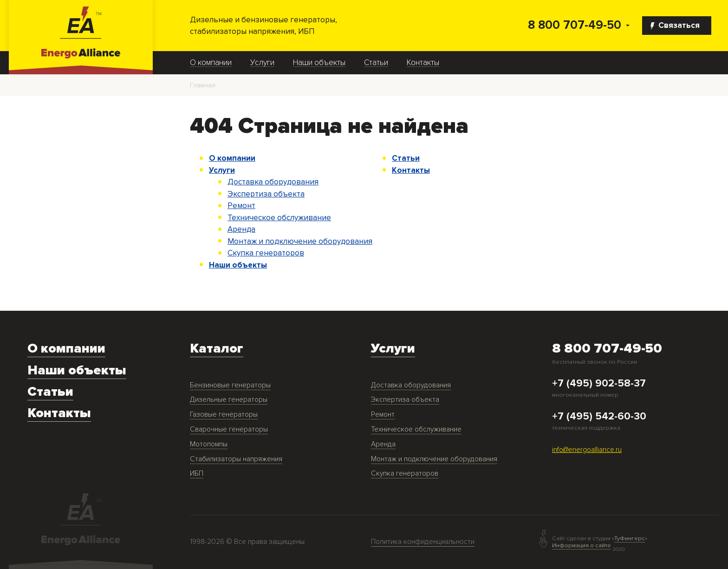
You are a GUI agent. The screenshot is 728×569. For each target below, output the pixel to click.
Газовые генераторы (224, 415)
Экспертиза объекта (266, 194)
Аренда (241, 229)
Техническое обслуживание (279, 218)
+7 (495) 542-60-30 (599, 417)
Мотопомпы (209, 444)
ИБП (197, 474)
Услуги (262, 63)
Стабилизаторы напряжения (236, 459)
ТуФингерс (630, 539)
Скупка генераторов (266, 253)
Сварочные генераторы (229, 429)
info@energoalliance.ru (587, 450)
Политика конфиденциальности (423, 542)
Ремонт (241, 206)
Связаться (675, 25)
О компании (211, 63)
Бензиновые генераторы (230, 385)
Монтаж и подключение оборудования (300, 241)
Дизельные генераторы (229, 400)
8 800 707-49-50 (575, 25)
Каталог (217, 349)
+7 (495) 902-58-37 (599, 384)
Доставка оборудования (273, 182)
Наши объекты (319, 63)
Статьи (376, 63)
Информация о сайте (582, 545)
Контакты (423, 63)
